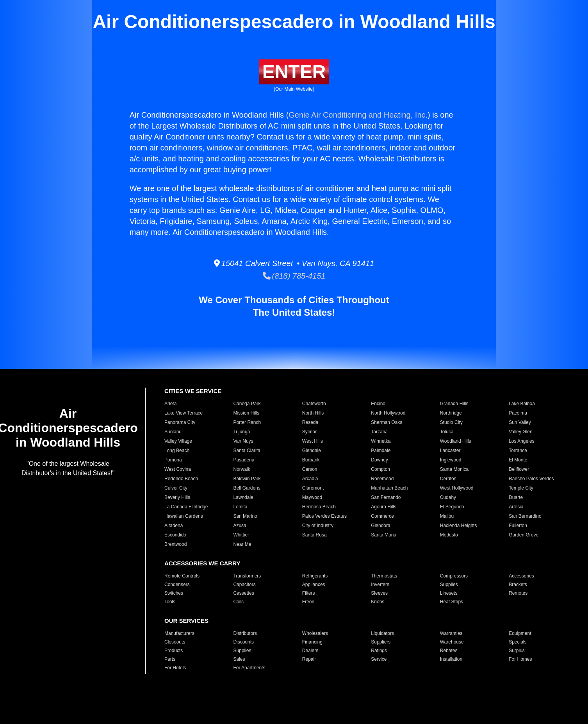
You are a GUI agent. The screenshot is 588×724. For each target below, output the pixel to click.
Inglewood (451, 460)
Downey (379, 460)
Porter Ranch (247, 422)
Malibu (447, 516)
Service (379, 659)
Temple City (521, 488)
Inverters (380, 585)
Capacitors (244, 585)
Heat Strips (452, 602)
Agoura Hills (384, 507)
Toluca (447, 432)
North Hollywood (388, 413)
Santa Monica (454, 469)
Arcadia (310, 479)
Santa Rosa (314, 535)
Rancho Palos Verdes (531, 479)
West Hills (313, 441)
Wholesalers (315, 633)
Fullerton (518, 526)
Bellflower (519, 469)
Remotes (518, 593)
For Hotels (175, 668)
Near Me (242, 544)
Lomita (240, 507)
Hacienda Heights (459, 526)
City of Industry (318, 526)
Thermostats (384, 576)
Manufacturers (179, 633)
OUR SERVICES (186, 621)
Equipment (520, 633)
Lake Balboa (522, 404)
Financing (312, 642)
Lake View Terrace (184, 413)
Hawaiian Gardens (184, 516)
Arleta (170, 404)
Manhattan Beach (389, 488)
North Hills (313, 413)
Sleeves (379, 593)
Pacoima (518, 413)
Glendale (312, 450)
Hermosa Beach (319, 507)
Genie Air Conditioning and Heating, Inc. (358, 115)
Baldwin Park (247, 479)
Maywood (312, 497)
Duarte (516, 497)
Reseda (310, 422)
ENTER (294, 72)
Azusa (240, 526)
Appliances (314, 585)
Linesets (449, 593)
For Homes (520, 659)
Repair (309, 659)
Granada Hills (454, 404)
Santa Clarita (247, 450)
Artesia (516, 507)
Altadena (174, 526)
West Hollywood (457, 488)
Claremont (313, 488)
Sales (239, 659)
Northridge (451, 413)
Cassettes (243, 593)
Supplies (449, 585)
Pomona (173, 460)
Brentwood (176, 544)
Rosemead (382, 479)
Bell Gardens (247, 488)
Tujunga (241, 432)
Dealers (310, 651)
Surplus (517, 651)
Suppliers (381, 642)
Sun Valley (520, 422)
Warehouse (452, 642)
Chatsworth (314, 404)
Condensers (177, 585)
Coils (238, 602)
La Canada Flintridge (186, 507)
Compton (380, 469)
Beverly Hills (177, 497)
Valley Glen (520, 432)
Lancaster (450, 450)
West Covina (178, 469)
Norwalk (241, 469)
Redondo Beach (181, 479)
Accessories (521, 576)
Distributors (245, 633)
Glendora (380, 526)
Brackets (518, 585)
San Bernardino (525, 516)
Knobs (378, 602)
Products (174, 651)
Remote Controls (182, 576)
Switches (174, 593)
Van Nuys (243, 441)
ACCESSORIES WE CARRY (202, 563)
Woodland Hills (456, 441)
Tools (170, 602)
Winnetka (381, 441)
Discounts (243, 642)
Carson (310, 469)
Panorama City (180, 422)
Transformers (247, 576)
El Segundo (452, 507)
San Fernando (386, 497)
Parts (170, 659)
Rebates (449, 651)
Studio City (451, 422)
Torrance (518, 450)
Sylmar (309, 432)
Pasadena (244, 460)
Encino (378, 404)
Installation (451, 659)
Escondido (175, 535)
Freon (308, 602)
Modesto (449, 535)
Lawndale (243, 497)
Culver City (176, 488)
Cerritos (448, 479)
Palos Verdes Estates (324, 516)
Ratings (379, 651)
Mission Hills (246, 413)
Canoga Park (247, 404)
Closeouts (175, 642)
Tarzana (379, 432)
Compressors (454, 576)
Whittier (241, 535)
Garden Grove (524, 535)
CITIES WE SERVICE (193, 391)
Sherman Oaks (387, 422)
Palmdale (381, 450)
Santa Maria (384, 535)
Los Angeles (521, 441)
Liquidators (382, 633)
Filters (309, 593)
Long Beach (177, 450)
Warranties (451, 633)
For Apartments (249, 668)
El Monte (518, 460)
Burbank (311, 460)
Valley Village (178, 441)
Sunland (173, 432)
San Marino (245, 516)
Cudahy (448, 497)
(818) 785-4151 (294, 276)
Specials (518, 642)
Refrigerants (315, 576)
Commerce (382, 516)
